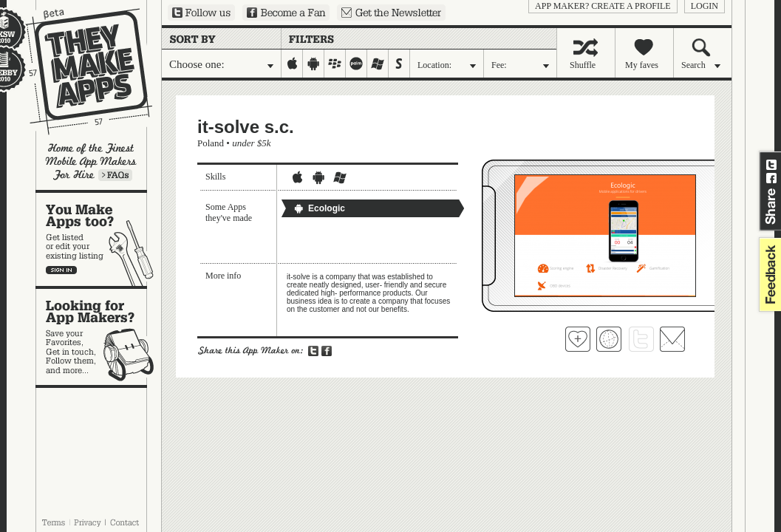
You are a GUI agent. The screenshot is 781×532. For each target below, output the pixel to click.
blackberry (335, 64)
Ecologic (319, 208)
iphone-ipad (292, 64)
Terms (53, 522)
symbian (399, 64)
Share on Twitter (771, 165)
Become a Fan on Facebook (286, 13)
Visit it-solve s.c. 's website (609, 339)
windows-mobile (378, 64)
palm (357, 64)
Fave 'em (578, 339)
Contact (126, 522)
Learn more (115, 175)
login (705, 6)
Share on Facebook (771, 178)
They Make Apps (79, 71)
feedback (768, 274)
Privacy (88, 522)
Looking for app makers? (99, 337)
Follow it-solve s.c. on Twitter (641, 339)
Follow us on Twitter (201, 13)
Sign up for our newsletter (391, 13)
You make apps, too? (99, 239)
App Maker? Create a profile (603, 6)
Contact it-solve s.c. (672, 339)
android (314, 64)
